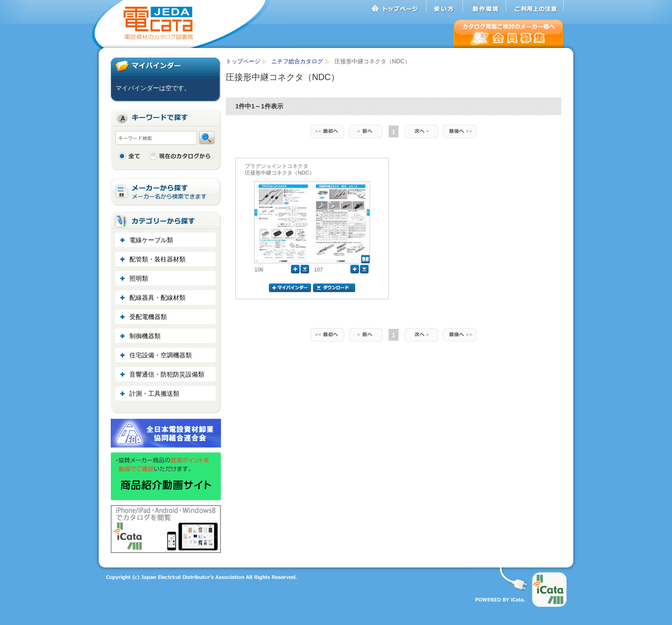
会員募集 (509, 34)
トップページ (398, 6)
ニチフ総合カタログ (298, 61)
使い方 (445, 6)
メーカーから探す (166, 192)
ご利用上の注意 (535, 6)
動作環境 (485, 6)
